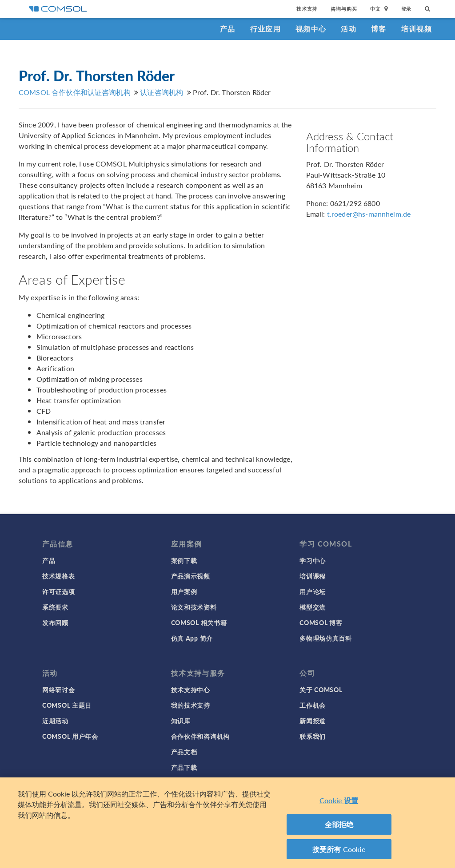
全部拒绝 (339, 827)
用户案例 (184, 591)
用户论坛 (313, 591)
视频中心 (311, 29)
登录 (407, 9)
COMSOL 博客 (321, 622)
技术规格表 (59, 576)
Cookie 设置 (339, 803)
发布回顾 (55, 622)
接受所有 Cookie (339, 852)
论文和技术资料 (194, 607)
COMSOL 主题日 (67, 705)
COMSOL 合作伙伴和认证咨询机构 (75, 92)
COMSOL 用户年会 (70, 736)
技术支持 (307, 9)
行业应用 (265, 29)
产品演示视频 (191, 576)
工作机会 (313, 705)
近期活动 (55, 721)
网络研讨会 (59, 690)
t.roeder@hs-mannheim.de (369, 214)
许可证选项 (59, 591)
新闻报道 (313, 721)
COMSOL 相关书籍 (199, 622)
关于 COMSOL (321, 690)
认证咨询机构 (162, 92)
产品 (228, 29)
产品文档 (184, 752)
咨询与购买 (344, 9)
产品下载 (184, 767)
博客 (379, 29)
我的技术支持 (191, 705)
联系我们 (313, 736)
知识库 (181, 721)
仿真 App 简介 (192, 638)
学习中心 (313, 560)
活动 (349, 29)
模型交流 (313, 607)
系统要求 (55, 607)
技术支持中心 (191, 690)
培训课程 (313, 576)
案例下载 (184, 560)
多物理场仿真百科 (326, 638)
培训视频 (417, 29)
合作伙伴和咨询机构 (200, 736)
